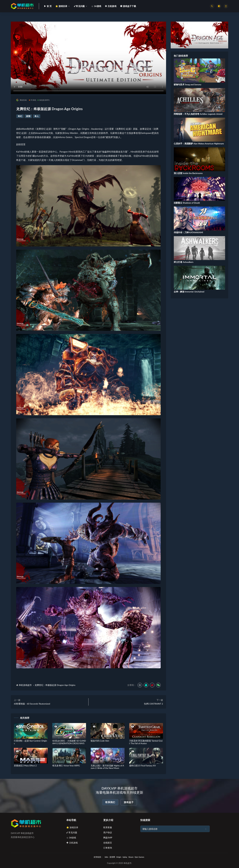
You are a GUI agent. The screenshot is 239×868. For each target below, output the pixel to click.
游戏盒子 (129, 802)
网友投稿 (21, 100)
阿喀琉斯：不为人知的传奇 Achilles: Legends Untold (198, 114)
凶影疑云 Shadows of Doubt (187, 203)
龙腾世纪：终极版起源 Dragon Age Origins (55, 685)
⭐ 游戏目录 (72, 827)
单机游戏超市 (25, 685)
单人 (37, 116)
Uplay (125, 857)
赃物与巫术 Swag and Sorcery (188, 84)
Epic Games (139, 857)
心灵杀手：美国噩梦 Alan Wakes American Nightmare (199, 144)
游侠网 (112, 857)
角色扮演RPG (44, 100)
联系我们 (110, 802)
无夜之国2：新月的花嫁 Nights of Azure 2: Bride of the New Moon (107, 767)
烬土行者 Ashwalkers (184, 262)
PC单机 (33, 100)
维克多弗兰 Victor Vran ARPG (66, 766)
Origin (119, 857)
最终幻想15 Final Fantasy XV (143, 766)
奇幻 (20, 116)
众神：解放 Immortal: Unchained (189, 292)
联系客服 (108, 827)
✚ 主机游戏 (72, 843)
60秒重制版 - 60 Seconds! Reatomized (32, 704)
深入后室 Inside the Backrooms (188, 173)
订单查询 (108, 848)
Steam (131, 857)
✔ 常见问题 (72, 832)
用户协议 (108, 832)
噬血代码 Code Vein (100, 741)
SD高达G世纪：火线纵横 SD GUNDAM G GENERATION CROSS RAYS (69, 742)
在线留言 (108, 843)
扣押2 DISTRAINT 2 (153, 704)
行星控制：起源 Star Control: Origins (30, 742)
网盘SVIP (108, 838)
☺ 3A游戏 (71, 838)
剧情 (28, 116)
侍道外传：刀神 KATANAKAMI (188, 232)
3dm (106, 857)
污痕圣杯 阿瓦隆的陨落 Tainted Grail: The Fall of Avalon (146, 742)
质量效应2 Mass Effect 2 (25, 766)
